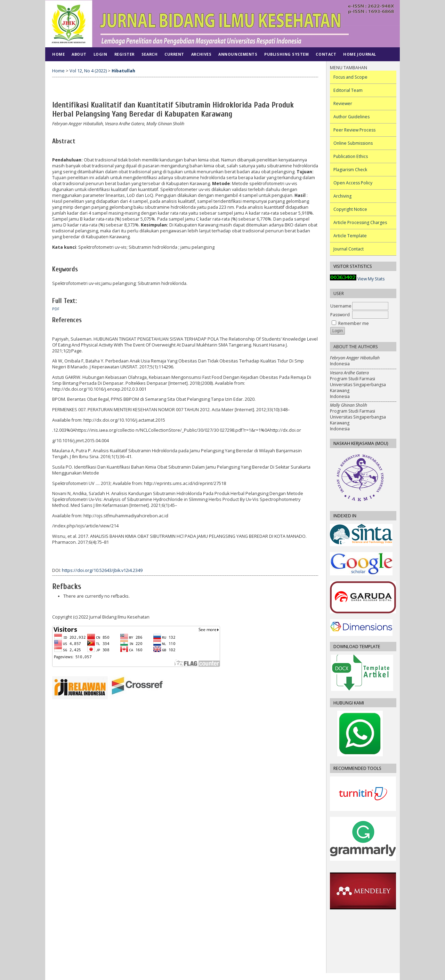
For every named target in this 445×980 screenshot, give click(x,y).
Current (174, 54)
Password (340, 315)
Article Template (350, 236)
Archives (201, 54)
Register (124, 54)
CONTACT (326, 54)
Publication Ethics (351, 156)
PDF (56, 309)
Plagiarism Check (350, 170)
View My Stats (371, 279)
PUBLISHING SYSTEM (286, 54)
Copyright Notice (350, 209)
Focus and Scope (350, 77)
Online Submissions (353, 143)
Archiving (342, 196)
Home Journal (359, 54)
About (79, 54)
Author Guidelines (351, 117)
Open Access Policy (353, 183)
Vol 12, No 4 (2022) (88, 71)
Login (100, 54)
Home (58, 54)
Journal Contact (349, 249)
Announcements (238, 54)
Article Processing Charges (360, 222)
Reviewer (343, 103)
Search (149, 54)
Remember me (354, 323)
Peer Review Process (354, 130)
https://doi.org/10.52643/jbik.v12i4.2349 (102, 570)
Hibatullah (123, 71)
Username (341, 306)
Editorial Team (348, 90)
